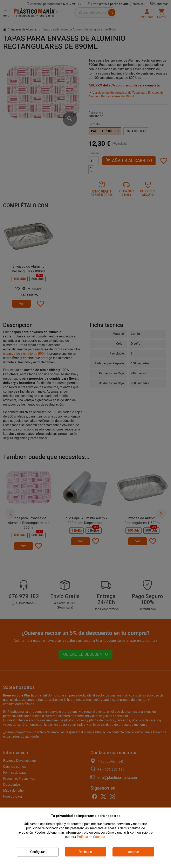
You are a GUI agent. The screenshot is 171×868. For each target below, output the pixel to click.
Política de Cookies (91, 837)
